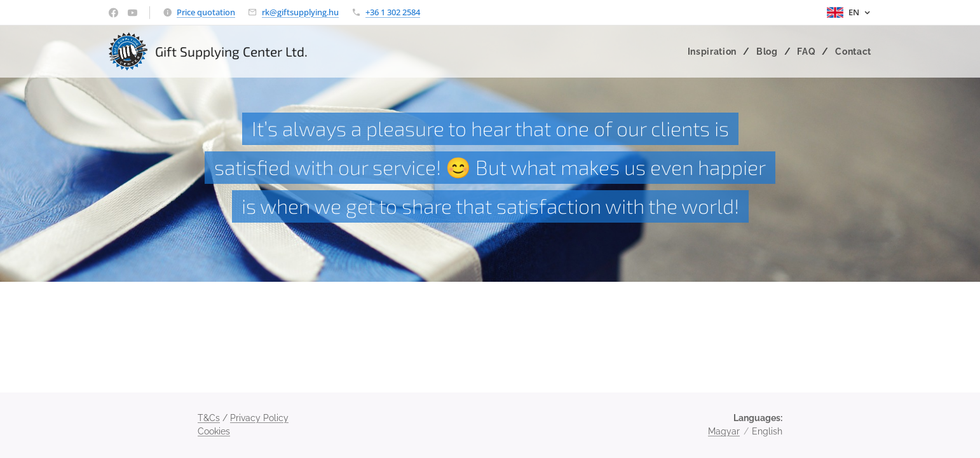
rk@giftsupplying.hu (300, 12)
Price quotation (206, 12)
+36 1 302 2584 (393, 12)
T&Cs (209, 418)
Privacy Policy (259, 418)
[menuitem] (715, 52)
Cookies (214, 431)
